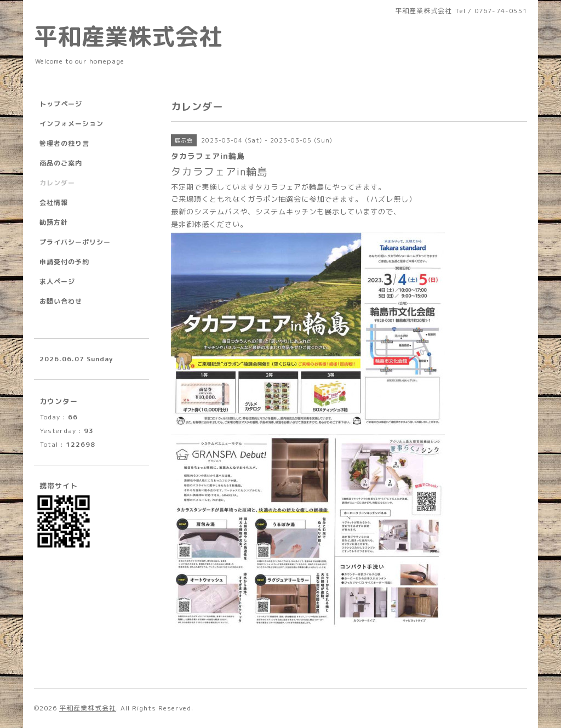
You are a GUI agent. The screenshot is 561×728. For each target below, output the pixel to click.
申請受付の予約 (64, 262)
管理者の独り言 (64, 143)
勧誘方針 (54, 222)
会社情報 (54, 203)
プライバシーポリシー (75, 242)
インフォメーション (71, 124)
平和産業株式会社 (128, 36)
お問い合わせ (61, 301)
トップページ (61, 104)
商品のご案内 (61, 163)
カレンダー (57, 183)
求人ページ (57, 281)
